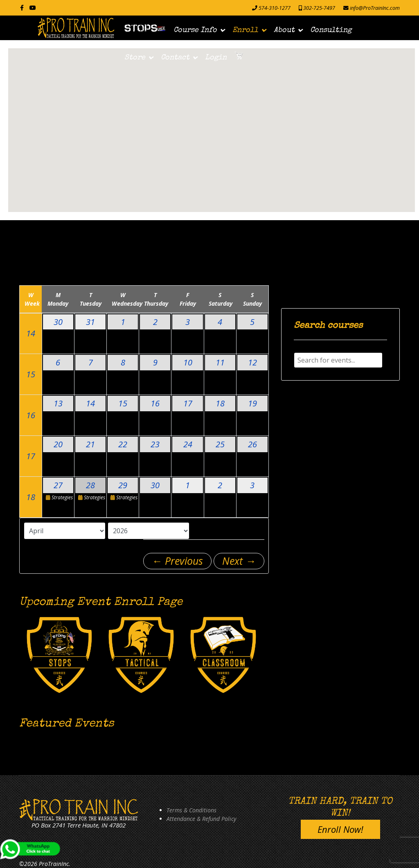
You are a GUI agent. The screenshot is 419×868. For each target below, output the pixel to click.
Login (216, 58)
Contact (175, 58)
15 (31, 374)
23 (155, 444)
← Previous (177, 561)
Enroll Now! (340, 829)
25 (220, 444)
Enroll (245, 30)
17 (188, 403)
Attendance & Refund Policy (201, 819)
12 (252, 362)
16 (31, 415)
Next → (239, 561)
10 (188, 362)
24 (188, 444)
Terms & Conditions (191, 810)
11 (220, 362)
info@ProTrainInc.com (375, 8)
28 (90, 485)
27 (58, 485)
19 (252, 403)
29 (123, 485)
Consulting (331, 30)
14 (31, 333)
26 (252, 444)
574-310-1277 (275, 8)
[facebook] (22, 8)
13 (58, 403)
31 (90, 322)
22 (123, 444)
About (284, 30)
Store (135, 58)
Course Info (195, 30)
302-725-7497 (319, 8)
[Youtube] (33, 8)
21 (90, 444)
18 (220, 403)
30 (58, 322)
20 (58, 444)
